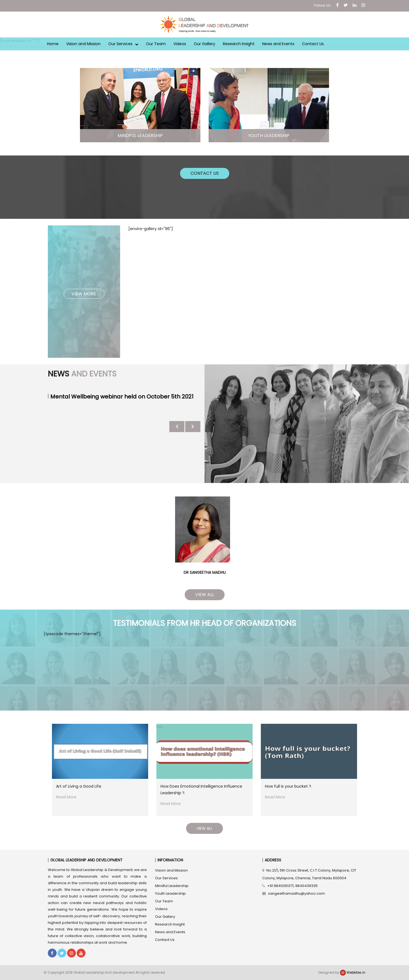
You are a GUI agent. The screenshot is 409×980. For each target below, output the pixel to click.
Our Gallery (204, 44)
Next (193, 427)
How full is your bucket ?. (288, 786)
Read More (66, 797)
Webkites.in (353, 972)
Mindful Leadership (172, 886)
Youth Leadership (170, 893)
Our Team (156, 44)
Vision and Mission (83, 44)
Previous (177, 427)
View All (205, 595)
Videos (180, 44)
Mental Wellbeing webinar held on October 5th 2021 (122, 397)
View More (84, 294)
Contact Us (313, 44)
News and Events (278, 44)
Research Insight (239, 44)
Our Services (123, 44)
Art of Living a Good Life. (79, 786)
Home (53, 44)
